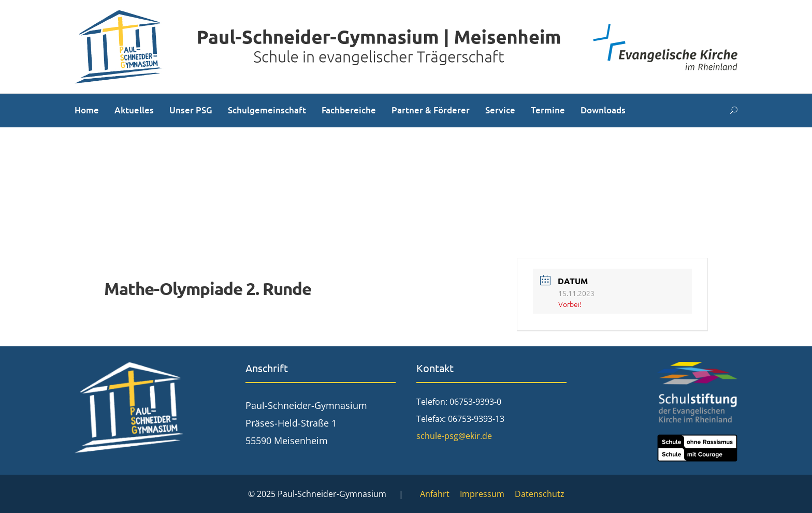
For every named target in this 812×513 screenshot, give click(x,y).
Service (500, 110)
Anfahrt (435, 494)
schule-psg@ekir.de (454, 436)
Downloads (603, 110)
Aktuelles (134, 110)
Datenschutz (540, 494)
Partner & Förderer (431, 110)
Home (87, 110)
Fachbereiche (349, 110)
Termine (548, 110)
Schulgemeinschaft (267, 110)
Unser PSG (191, 110)
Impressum (482, 494)
